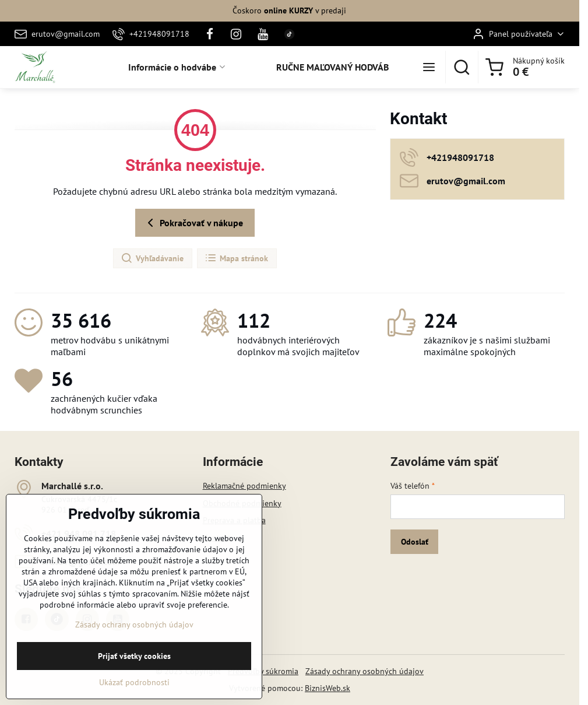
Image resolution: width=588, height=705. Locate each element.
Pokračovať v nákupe (193, 223)
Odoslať (415, 542)
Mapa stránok (236, 258)
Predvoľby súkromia (263, 671)
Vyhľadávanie (152, 258)
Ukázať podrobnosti (134, 698)
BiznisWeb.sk (328, 688)
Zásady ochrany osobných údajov (365, 671)
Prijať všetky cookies (134, 672)
